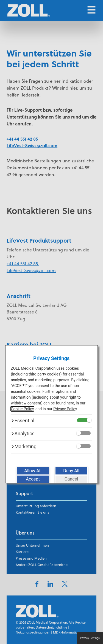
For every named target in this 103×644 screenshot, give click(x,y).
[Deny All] (71, 471)
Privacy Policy (65, 409)
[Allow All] (33, 471)
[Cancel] (71, 479)
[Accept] (33, 479)
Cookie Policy (22, 409)
